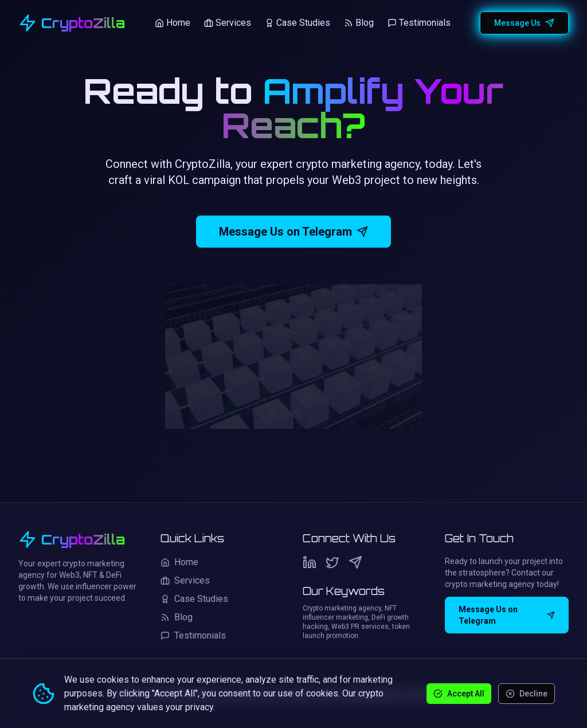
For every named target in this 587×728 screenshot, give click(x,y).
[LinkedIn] (310, 562)
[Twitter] (332, 562)
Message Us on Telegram (293, 232)
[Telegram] (355, 562)
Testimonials (419, 23)
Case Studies (298, 23)
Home (173, 23)
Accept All (459, 694)
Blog (359, 23)
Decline (527, 694)
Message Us (524, 23)
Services (228, 23)
